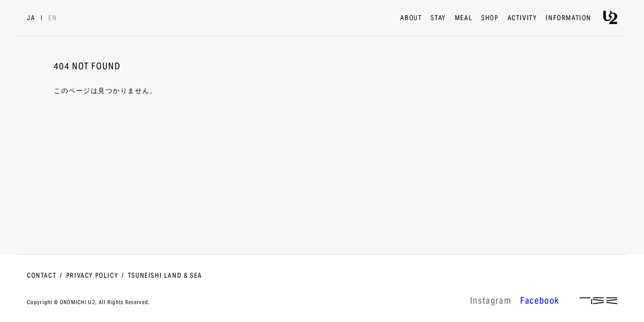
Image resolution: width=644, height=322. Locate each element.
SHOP (490, 18)
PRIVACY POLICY (92, 276)
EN (53, 18)
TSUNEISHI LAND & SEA (165, 276)
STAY (438, 18)
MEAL (464, 18)
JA (31, 18)
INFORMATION (568, 18)
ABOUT (411, 18)
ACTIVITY (522, 18)
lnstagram (491, 302)
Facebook (540, 302)
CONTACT (42, 276)
